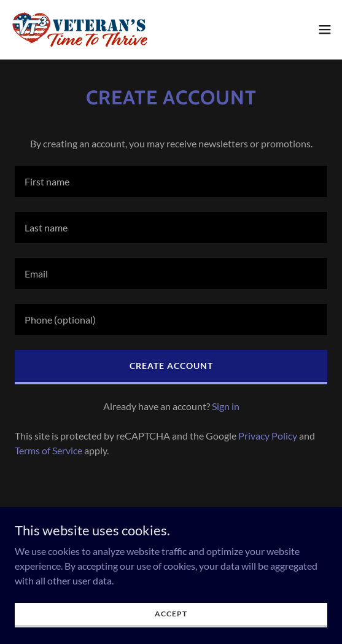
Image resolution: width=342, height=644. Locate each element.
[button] (325, 29)
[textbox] (171, 181)
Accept (171, 614)
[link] (79, 29)
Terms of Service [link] (49, 450)
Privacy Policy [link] (268, 436)
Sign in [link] (226, 406)
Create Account (171, 366)
